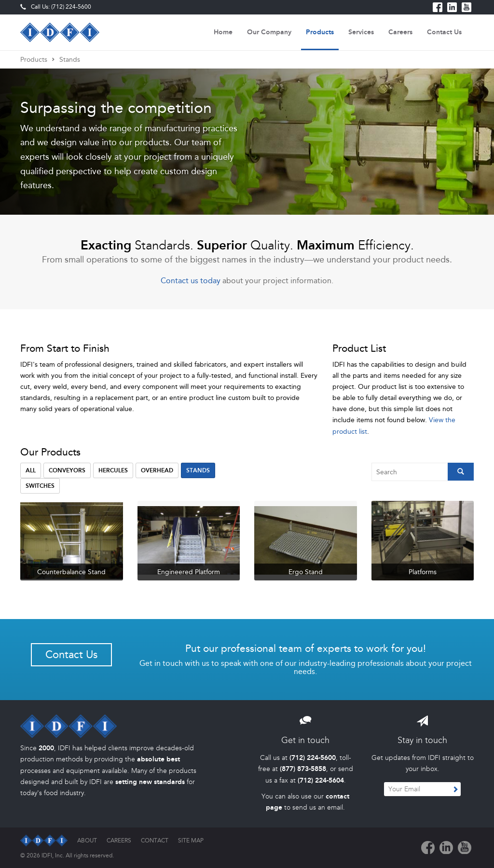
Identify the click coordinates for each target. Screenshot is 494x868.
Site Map (191, 840)
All (31, 470)
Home (223, 32)
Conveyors (67, 470)
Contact (155, 840)
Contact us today (191, 281)
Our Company (269, 32)
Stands (70, 60)
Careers (400, 32)
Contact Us (444, 32)
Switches (40, 486)
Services (361, 32)
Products (320, 32)
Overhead (157, 470)
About (87, 840)
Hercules (113, 470)
